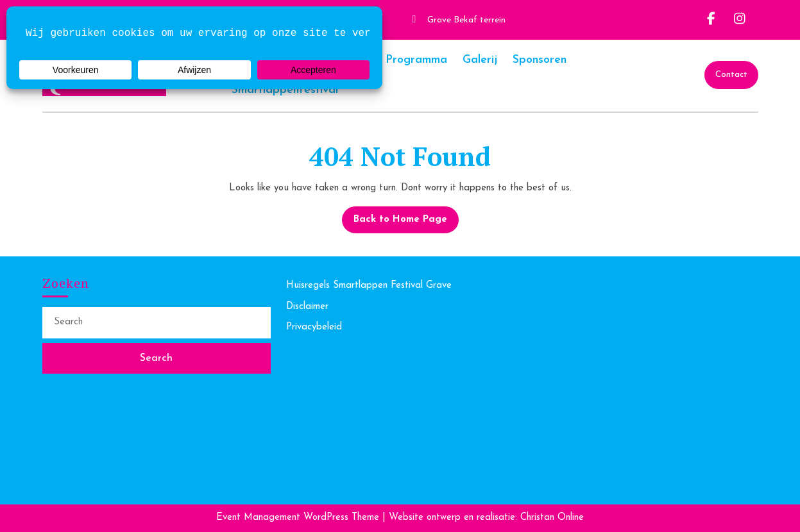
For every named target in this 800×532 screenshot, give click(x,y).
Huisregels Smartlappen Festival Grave (369, 286)
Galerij (480, 60)
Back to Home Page (395, 215)
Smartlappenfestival (285, 90)
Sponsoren (540, 60)
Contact (731, 75)
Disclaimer (307, 307)
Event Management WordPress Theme (299, 518)
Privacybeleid (314, 327)
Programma (416, 60)
